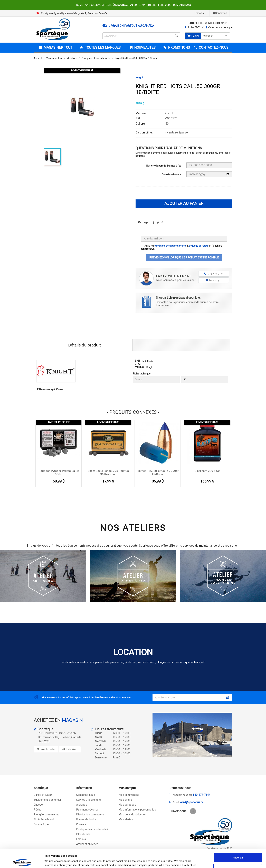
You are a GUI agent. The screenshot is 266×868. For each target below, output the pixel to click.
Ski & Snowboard (44, 819)
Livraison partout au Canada (131, 26)
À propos (82, 805)
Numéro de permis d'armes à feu (164, 166)
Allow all (238, 839)
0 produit (216, 36)
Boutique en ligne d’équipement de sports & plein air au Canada (74, 13)
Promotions (179, 47)
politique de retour (199, 246)
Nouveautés (144, 47)
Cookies (81, 824)
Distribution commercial (90, 814)
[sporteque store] (192, 735)
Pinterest (162, 224)
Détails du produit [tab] (84, 345)
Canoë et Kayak (43, 795)
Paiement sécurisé (87, 810)
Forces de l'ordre (86, 819)
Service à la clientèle (88, 800)
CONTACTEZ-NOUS (213, 47)
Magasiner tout (58, 47)
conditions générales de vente (170, 246)
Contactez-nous (86, 795)
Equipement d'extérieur (47, 800)
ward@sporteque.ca (192, 802)
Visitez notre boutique (220, 27)
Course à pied (42, 824)
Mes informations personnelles (137, 810)
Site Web (72, 749)
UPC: (138, 364)
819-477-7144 (196, 27)
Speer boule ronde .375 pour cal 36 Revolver (109, 472)
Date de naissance (172, 175)
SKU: (137, 361)
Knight (139, 78)
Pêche (38, 810)
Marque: (139, 367)
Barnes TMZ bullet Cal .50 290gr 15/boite (158, 472)
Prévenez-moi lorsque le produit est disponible (184, 258)
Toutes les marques (102, 47)
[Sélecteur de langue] (201, 13)
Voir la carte (48, 749)
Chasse (38, 805)
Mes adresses (127, 805)
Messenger (214, 280)
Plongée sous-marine (47, 814)
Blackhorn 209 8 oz (207, 471)
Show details (178, 861)
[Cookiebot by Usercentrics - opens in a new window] (22, 861)
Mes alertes (126, 819)
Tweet (158, 224)
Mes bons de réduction (132, 814)
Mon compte (127, 788)
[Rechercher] (141, 36)
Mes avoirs (125, 800)
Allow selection (238, 850)
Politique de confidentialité (92, 829)
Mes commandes (129, 795)
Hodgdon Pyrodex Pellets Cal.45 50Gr (59, 472)
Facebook (193, 811)
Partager (154, 224)
